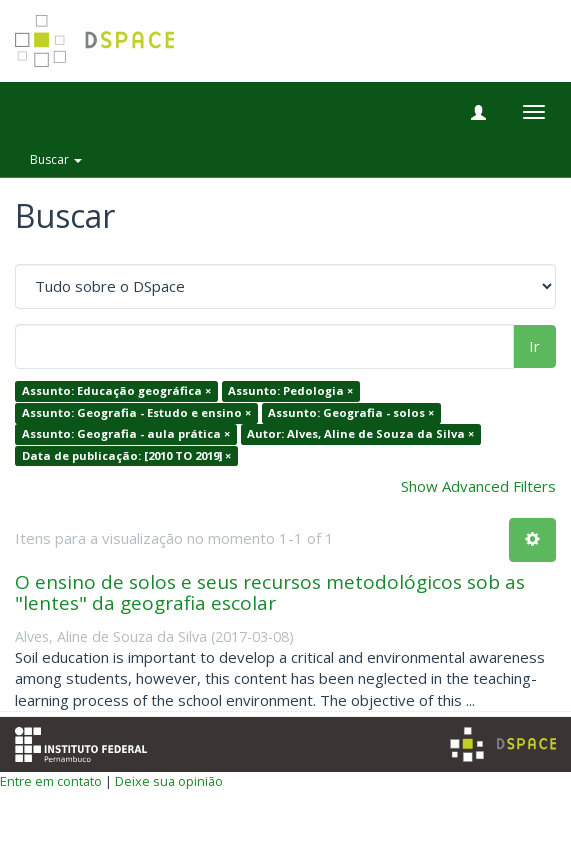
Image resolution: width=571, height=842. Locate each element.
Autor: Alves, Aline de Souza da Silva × (360, 434)
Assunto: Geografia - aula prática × (126, 434)
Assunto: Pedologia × (290, 391)
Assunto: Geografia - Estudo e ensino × (136, 412)
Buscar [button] (56, 159)
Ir (534, 346)
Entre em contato (51, 781)
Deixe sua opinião (169, 781)
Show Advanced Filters (478, 486)
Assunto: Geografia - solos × (351, 412)
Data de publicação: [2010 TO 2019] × (126, 455)
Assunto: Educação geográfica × (116, 391)
